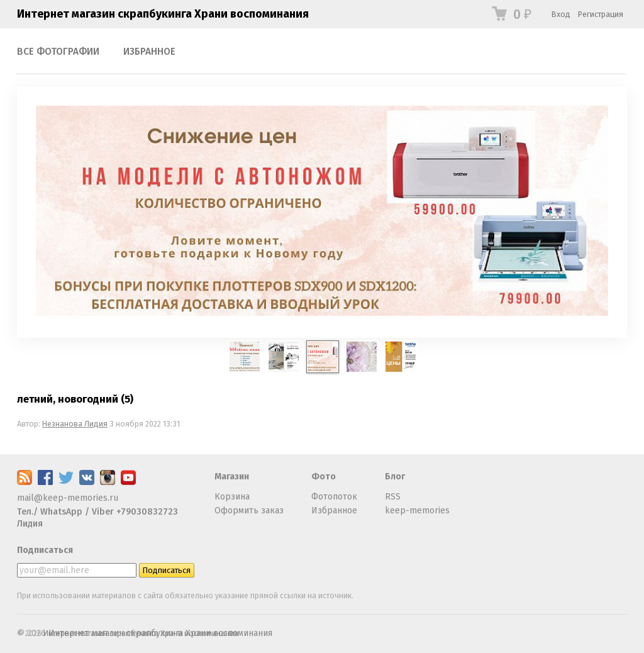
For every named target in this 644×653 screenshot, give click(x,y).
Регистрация (601, 14)
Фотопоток (334, 497)
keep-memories (417, 511)
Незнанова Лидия (75, 424)
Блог (395, 477)
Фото (324, 477)
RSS (393, 497)
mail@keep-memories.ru (68, 498)
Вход (561, 14)
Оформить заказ (249, 511)
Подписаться (45, 550)
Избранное (149, 52)
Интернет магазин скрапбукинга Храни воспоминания (163, 14)
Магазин (232, 477)
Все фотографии (58, 52)
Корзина (232, 497)
